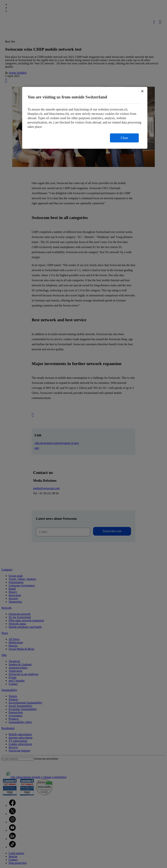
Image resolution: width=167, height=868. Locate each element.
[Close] (142, 91)
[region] (85, 118)
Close (124, 138)
